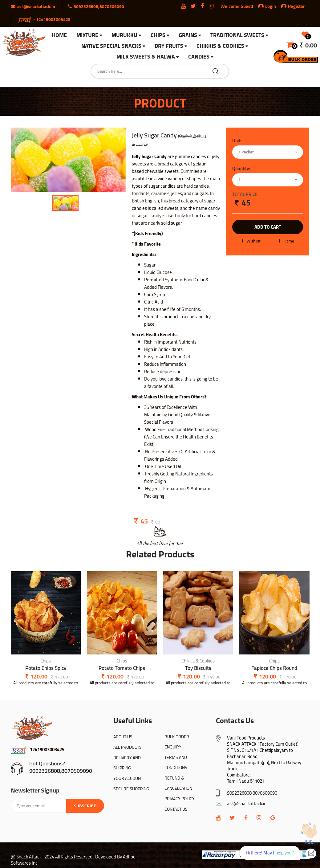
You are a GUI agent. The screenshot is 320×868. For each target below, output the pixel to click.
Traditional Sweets (237, 35)
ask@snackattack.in (247, 803)
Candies (199, 57)
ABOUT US (123, 737)
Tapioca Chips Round (274, 668)
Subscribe (85, 806)
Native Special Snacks (111, 46)
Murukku (124, 35)
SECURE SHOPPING (131, 789)
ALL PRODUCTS (128, 747)
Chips (158, 35)
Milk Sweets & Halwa (146, 57)
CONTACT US (176, 809)
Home (289, 241)
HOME (59, 35)
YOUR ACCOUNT (128, 778)
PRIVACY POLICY (180, 799)
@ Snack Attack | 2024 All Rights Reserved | (53, 857)
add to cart (268, 227)
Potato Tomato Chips (122, 668)
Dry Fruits (169, 46)
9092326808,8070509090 (61, 771)
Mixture (87, 35)
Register (293, 6)
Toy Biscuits (198, 668)
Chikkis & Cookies (220, 46)
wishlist (254, 241)
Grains (188, 35)
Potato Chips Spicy (46, 668)
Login (271, 6)
